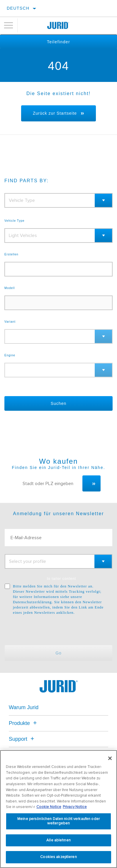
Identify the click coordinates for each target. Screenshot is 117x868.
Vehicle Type (15, 221)
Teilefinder (58, 42)
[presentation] (54, 630)
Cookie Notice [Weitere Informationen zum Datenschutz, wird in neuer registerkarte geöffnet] (49, 807)
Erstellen (11, 255)
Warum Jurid (24, 707)
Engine (10, 355)
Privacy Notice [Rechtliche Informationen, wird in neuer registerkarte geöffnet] (75, 807)
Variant (10, 322)
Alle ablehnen (58, 840)
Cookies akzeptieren (58, 857)
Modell (10, 288)
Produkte (24, 723)
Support (22, 739)
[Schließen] (110, 758)
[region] (58, 809)
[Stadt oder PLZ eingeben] (50, 483)
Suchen (58, 403)
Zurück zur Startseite (55, 113)
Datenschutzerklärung (32, 602)
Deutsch (18, 8)
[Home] (58, 25)
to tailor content (61, 579)
